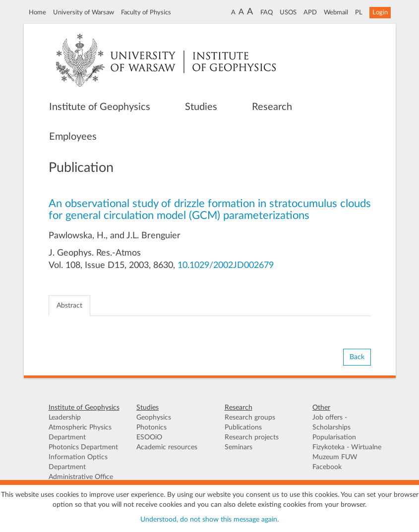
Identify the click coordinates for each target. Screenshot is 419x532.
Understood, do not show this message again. (209, 520)
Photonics (151, 427)
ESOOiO (149, 437)
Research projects (252, 437)
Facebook (327, 467)
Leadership (65, 418)
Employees (73, 137)
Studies (201, 107)
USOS (288, 12)
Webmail (336, 12)
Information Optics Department (78, 462)
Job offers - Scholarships (331, 423)
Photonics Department (83, 447)
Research (272, 107)
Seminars (239, 447)
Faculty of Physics (146, 12)
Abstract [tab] (69, 306)
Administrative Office (81, 477)
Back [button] (357, 357)
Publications (243, 427)
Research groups (250, 418)
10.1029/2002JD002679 (226, 266)
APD (310, 12)
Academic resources (167, 447)
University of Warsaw (84, 12)
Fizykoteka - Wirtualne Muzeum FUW (347, 452)
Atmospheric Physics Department (80, 432)
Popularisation (334, 437)
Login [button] (380, 12)
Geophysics (154, 418)
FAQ (267, 12)
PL (359, 12)
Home (37, 12)
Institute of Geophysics (100, 107)
